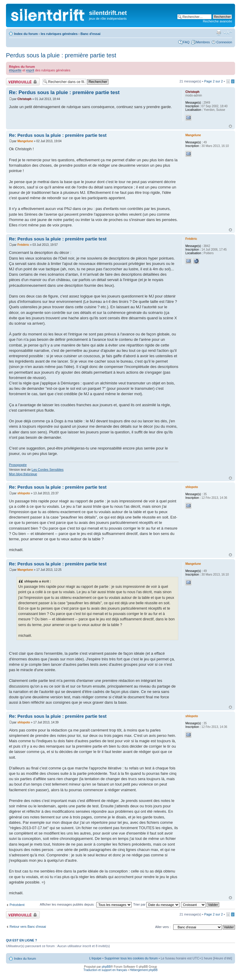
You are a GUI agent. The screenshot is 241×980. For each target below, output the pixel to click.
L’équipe (95, 958)
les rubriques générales (59, 34)
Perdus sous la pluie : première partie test (61, 55)
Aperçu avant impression (219, 33)
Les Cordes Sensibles (48, 470)
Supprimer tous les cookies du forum (131, 958)
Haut (230, 126)
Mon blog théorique (23, 474)
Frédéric (23, 245)
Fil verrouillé (23, 82)
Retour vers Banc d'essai (28, 927)
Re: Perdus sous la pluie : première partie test (64, 92)
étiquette (15, 70)
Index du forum (26, 34)
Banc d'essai (91, 34)
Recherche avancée (217, 21)
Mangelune (25, 141)
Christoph (24, 99)
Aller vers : (163, 927)
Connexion (224, 42)
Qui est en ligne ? (22, 940)
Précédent (17, 905)
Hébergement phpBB (143, 970)
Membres (203, 42)
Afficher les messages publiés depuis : (86, 904)
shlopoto (24, 493)
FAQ (186, 42)
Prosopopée (18, 465)
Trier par (156, 904)
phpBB (106, 967)
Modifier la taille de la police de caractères (228, 33)
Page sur (214, 81)
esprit (30, 70)
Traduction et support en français (105, 970)
